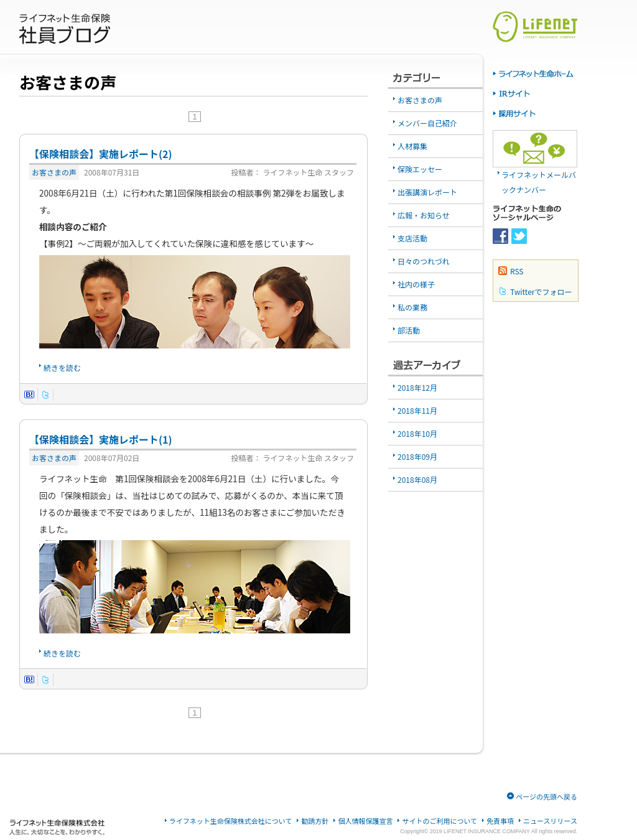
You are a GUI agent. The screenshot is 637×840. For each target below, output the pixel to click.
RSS (517, 271)
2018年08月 (417, 479)
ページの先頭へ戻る (546, 796)
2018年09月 (417, 456)
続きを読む (62, 367)
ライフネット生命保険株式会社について (231, 821)
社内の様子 (416, 284)
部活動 (409, 330)
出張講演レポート (427, 192)
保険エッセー (420, 169)
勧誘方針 (315, 821)
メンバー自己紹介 (427, 123)
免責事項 (500, 821)
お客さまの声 (54, 172)
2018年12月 (417, 387)
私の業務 (412, 307)
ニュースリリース (550, 821)
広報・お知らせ (424, 215)
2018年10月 (417, 433)
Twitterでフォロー (541, 292)
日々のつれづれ (424, 261)
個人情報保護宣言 (365, 821)
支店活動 (412, 238)
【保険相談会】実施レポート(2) (101, 154)
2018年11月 (417, 410)
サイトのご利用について (439, 821)
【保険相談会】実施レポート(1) (101, 439)
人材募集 (412, 146)
